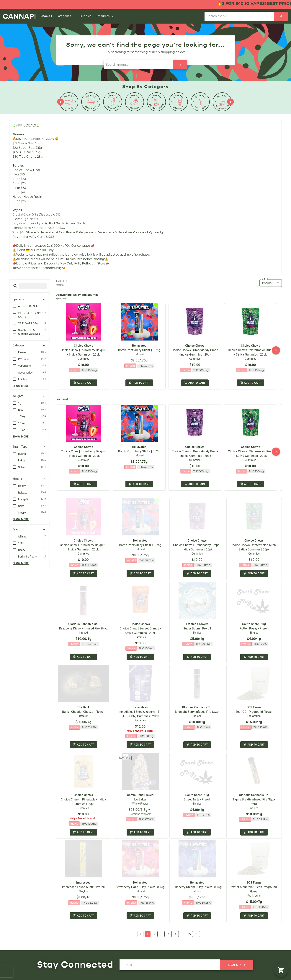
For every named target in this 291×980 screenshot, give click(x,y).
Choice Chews (83, 346)
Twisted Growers (197, 625)
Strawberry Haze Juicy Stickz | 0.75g (140, 890)
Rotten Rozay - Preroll (254, 630)
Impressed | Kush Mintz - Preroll (83, 890)
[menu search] (33, 286)
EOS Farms (254, 709)
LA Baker (140, 802)
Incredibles (140, 709)
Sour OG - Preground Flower (254, 714)
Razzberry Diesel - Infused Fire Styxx (83, 630)
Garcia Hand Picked (140, 797)
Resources (105, 16)
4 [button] (169, 937)
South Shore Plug (254, 625)
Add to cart (83, 383)
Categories (66, 16)
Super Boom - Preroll (197, 630)
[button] (15, 286)
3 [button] (162, 937)
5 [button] (176, 937)
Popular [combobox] (267, 283)
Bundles (85, 16)
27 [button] (190, 937)
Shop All (46, 16)
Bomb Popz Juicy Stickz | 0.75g (139, 350)
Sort (265, 279)
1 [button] (148, 937)
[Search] (281, 16)
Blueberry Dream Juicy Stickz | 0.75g (197, 890)
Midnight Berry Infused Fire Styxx (197, 714)
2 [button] (155, 937)
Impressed (83, 886)
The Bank (83, 709)
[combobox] (140, 812)
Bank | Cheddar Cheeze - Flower (83, 714)
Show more (21, 386)
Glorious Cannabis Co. (83, 625)
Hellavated (139, 346)
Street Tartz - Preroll (197, 802)
